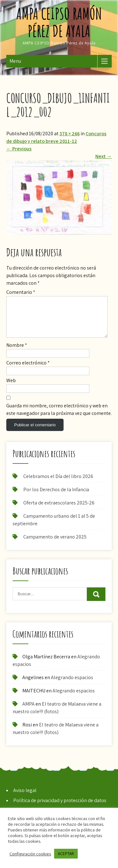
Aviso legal (25, 798)
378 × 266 (70, 134)
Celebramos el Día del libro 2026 (58, 484)
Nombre (17, 353)
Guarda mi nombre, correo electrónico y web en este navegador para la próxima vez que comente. (59, 417)
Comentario (21, 292)
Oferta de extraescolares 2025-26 (59, 510)
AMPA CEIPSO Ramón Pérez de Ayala (59, 22)
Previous (19, 149)
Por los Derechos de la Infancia (56, 497)
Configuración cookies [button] (30, 854)
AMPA (28, 711)
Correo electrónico (28, 370)
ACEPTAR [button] (66, 854)
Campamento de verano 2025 (55, 544)
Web (11, 388)
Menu (15, 61)
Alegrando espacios (72, 685)
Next (104, 156)
